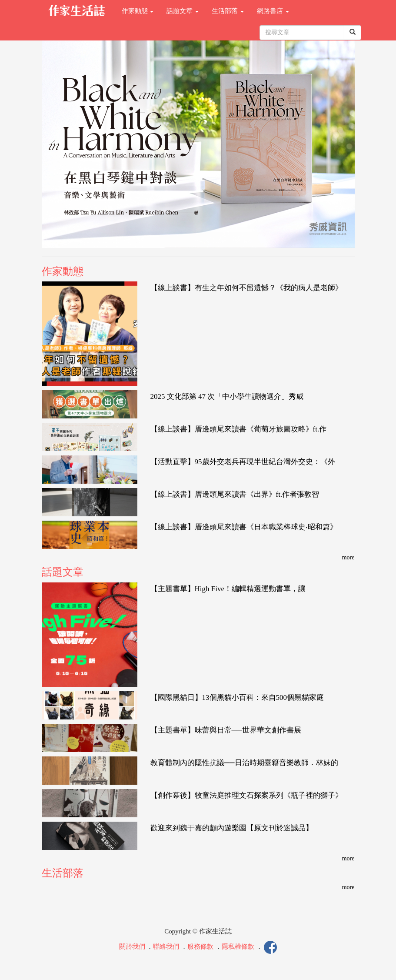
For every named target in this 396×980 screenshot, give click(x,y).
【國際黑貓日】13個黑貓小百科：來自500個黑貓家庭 (237, 697)
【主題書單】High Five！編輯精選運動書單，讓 (228, 589)
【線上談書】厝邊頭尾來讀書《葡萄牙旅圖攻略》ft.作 (239, 429)
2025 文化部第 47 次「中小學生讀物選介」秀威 (227, 396)
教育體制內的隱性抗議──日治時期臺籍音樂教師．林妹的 (244, 763)
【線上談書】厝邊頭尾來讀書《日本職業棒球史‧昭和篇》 (244, 527)
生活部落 (228, 11)
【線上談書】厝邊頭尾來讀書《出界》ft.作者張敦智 (235, 494)
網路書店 (273, 11)
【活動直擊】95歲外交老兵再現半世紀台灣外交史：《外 (243, 462)
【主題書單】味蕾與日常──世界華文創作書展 (226, 730)
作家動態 (138, 11)
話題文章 (183, 11)
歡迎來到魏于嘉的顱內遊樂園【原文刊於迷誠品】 (232, 828)
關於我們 (132, 947)
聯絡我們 (166, 947)
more (348, 557)
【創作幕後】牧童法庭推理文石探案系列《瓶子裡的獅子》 (246, 795)
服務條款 (200, 947)
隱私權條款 (238, 947)
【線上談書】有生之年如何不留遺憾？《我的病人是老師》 (246, 288)
